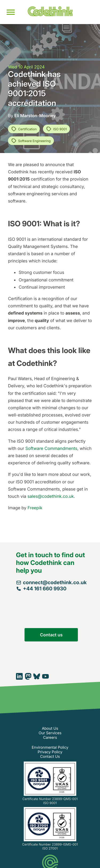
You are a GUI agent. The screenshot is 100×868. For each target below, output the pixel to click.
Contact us (51, 635)
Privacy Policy (50, 752)
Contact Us (50, 757)
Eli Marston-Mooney (35, 116)
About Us (50, 729)
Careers (50, 738)
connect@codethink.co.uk (51, 582)
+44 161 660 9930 (41, 589)
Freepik (35, 508)
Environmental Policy (50, 747)
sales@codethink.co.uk (51, 496)
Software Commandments (51, 448)
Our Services (50, 733)
